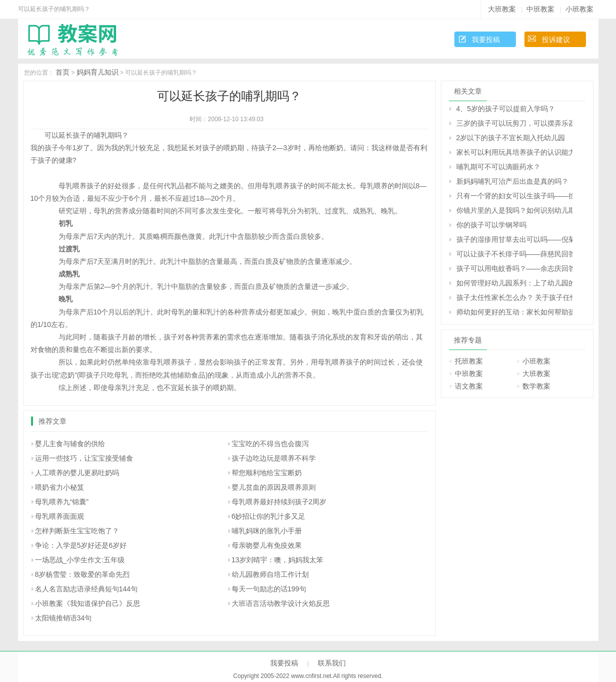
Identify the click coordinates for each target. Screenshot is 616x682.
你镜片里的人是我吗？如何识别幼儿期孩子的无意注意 (514, 210)
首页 (63, 72)
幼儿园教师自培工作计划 (270, 574)
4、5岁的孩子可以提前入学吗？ (506, 109)
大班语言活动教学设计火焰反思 (281, 603)
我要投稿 (486, 40)
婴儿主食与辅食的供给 (70, 444)
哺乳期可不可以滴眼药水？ (498, 167)
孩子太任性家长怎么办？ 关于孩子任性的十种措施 (514, 297)
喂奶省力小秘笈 (60, 487)
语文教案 (469, 386)
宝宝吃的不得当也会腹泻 (270, 444)
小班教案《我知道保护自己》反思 (88, 603)
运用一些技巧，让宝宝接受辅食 (84, 458)
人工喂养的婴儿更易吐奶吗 (77, 473)
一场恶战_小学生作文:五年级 (80, 560)
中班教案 (540, 9)
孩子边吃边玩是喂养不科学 (274, 458)
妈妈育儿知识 (98, 72)
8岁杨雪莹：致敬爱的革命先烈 (83, 574)
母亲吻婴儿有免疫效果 (267, 545)
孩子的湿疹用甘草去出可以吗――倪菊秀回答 (514, 239)
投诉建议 (556, 40)
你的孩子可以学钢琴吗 (491, 225)
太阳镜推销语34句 (64, 618)
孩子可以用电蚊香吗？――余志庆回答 (514, 268)
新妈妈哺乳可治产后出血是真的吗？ (512, 181)
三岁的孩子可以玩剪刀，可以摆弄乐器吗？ (514, 123)
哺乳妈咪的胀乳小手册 (267, 531)
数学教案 (536, 386)
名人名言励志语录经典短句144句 (86, 589)
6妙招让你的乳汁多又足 (269, 516)
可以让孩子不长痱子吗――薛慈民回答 (514, 254)
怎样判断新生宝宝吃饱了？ (77, 531)
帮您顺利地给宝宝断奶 (267, 473)
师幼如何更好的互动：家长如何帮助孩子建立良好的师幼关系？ (514, 312)
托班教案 (469, 361)
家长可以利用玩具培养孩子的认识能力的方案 (514, 152)
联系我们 (332, 663)
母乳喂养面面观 (60, 516)
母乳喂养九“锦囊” (62, 502)
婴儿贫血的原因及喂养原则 (274, 487)
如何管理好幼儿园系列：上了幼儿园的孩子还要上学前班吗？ (514, 283)
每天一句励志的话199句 (269, 589)
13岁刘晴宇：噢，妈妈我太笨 (278, 560)
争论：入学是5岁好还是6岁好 (81, 545)
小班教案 (579, 9)
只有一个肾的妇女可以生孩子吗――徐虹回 (514, 196)
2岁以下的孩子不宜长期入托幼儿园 (511, 138)
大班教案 (502, 9)
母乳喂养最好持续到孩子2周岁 (279, 502)
